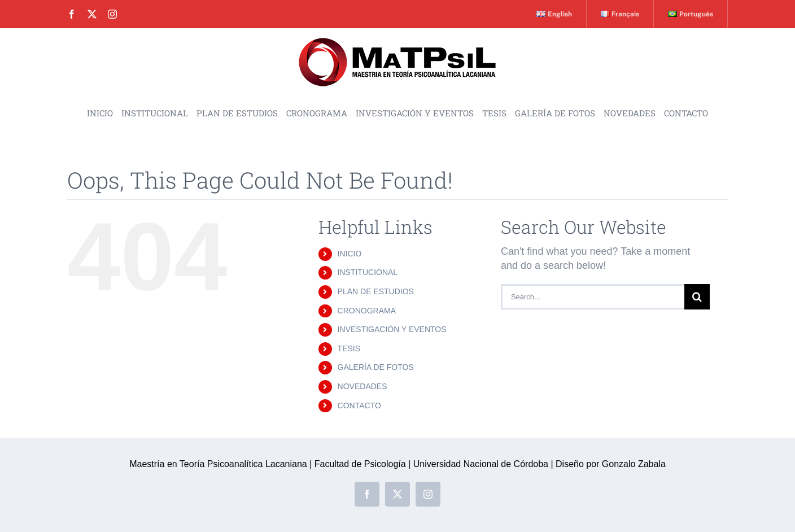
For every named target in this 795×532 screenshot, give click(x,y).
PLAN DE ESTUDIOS (376, 291)
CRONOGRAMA (367, 311)
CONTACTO (359, 405)
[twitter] (92, 14)
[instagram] (112, 14)
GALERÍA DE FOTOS (376, 367)
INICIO (350, 254)
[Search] (697, 297)
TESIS (349, 348)
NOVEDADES (362, 386)
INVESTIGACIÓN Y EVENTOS (392, 329)
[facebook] (72, 14)
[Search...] (593, 297)
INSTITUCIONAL (368, 272)
